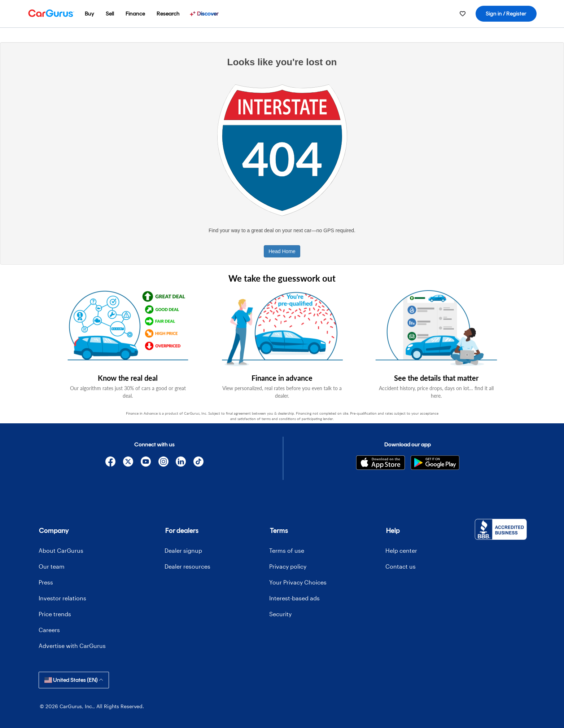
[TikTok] (199, 463)
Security (280, 614)
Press (46, 582)
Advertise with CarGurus (72, 646)
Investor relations (62, 598)
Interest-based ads (294, 598)
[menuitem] (89, 14)
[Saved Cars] (463, 14)
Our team (52, 566)
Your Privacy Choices (298, 582)
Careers (49, 630)
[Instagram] (163, 463)
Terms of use (287, 550)
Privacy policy (288, 566)
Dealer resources (187, 566)
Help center (401, 550)
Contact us (401, 566)
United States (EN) (74, 680)
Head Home (282, 251)
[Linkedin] (181, 463)
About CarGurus (61, 550)
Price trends (55, 614)
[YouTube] (146, 463)
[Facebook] (111, 463)
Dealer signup (183, 550)
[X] (128, 463)
